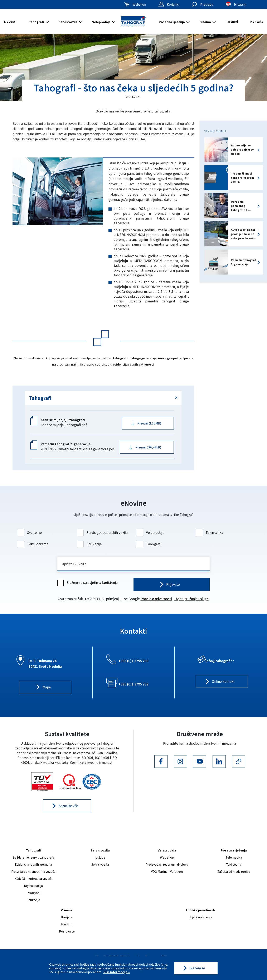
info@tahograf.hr (220, 666)
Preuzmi (149, 424)
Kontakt (257, 21)
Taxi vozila (234, 871)
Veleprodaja (101, 22)
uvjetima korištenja (103, 588)
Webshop (139, 4)
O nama (205, 22)
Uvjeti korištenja (200, 923)
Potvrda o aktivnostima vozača (33, 878)
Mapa (47, 693)
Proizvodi (33, 899)
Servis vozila (68, 22)
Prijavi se (173, 590)
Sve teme (30, 537)
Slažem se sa (88, 588)
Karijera (67, 923)
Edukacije (90, 548)
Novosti (10, 21)
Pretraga (207, 4)
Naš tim (67, 930)
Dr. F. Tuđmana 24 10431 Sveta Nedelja (45, 669)
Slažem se (197, 968)
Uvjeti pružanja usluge (191, 604)
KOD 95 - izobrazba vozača (33, 885)
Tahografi (36, 22)
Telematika (210, 537)
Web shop (167, 864)
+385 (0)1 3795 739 (133, 690)
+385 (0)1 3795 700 (133, 666)
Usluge (100, 864)
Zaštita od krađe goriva (234, 878)
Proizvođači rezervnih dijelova (167, 871)
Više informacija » (116, 972)
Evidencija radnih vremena (33, 871)
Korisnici (173, 4)
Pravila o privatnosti (156, 604)
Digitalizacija (33, 892)
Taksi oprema (34, 548)
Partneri (232, 21)
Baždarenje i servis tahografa (33, 864)
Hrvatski (240, 4)
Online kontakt (223, 687)
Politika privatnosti (200, 916)
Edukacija (33, 906)
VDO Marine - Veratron (167, 878)
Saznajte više (69, 812)
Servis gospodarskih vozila (103, 537)
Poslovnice (67, 938)
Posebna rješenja (172, 22)
